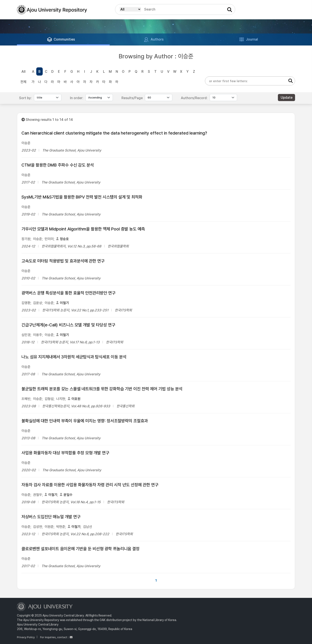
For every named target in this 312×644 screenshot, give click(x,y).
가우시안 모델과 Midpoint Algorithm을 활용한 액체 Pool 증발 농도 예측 (83, 229)
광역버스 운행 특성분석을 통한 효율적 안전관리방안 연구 (68, 293)
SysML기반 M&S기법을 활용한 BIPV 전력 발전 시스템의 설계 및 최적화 (82, 197)
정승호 (64, 239)
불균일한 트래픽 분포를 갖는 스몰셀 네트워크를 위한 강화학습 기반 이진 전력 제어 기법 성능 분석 (102, 389)
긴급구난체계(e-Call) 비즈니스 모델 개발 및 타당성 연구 (68, 325)
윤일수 (68, 495)
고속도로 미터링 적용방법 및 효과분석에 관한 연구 (63, 261)
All (23, 72)
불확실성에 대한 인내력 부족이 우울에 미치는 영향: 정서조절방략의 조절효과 (85, 421)
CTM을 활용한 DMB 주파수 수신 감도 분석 (58, 165)
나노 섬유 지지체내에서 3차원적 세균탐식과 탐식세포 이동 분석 (74, 357)
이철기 (64, 303)
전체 (23, 82)
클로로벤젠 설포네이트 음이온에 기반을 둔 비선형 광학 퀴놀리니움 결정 (80, 549)
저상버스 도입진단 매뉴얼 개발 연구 (51, 517)
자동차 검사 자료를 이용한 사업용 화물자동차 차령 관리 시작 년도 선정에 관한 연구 (90, 485)
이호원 (76, 399)
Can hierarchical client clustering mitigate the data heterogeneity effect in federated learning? (114, 133)
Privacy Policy (26, 637)
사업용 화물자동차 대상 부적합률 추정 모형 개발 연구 (65, 453)
